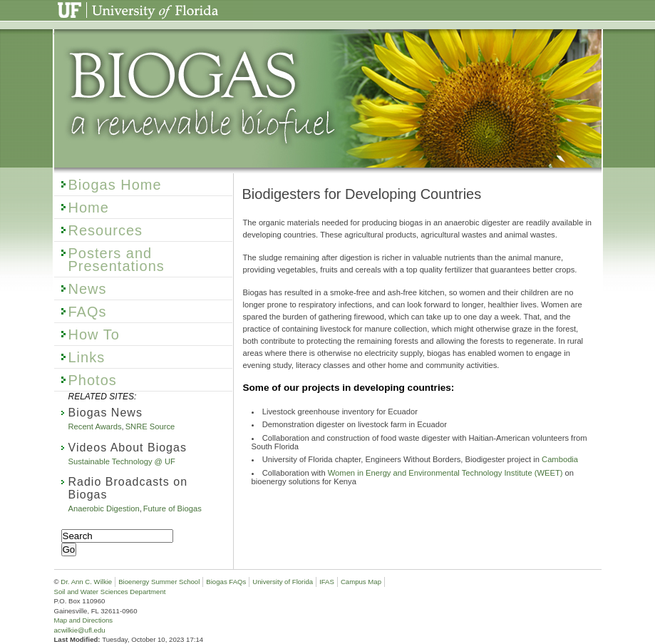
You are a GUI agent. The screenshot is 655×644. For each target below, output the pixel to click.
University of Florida (101, 6)
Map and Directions (84, 620)
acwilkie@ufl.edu (80, 630)
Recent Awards (95, 426)
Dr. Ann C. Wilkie (86, 582)
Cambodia (560, 459)
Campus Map (361, 582)
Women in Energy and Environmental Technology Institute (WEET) (445, 473)
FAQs (88, 312)
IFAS (327, 582)
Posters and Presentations (117, 260)
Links (87, 357)
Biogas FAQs (226, 582)
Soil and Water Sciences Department (110, 592)
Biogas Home (115, 185)
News (88, 289)
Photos (93, 380)
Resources (106, 230)
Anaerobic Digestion (104, 508)
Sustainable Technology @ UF (122, 461)
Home (89, 208)
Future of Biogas (172, 508)
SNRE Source (150, 426)
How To (94, 334)
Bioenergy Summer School (159, 582)
